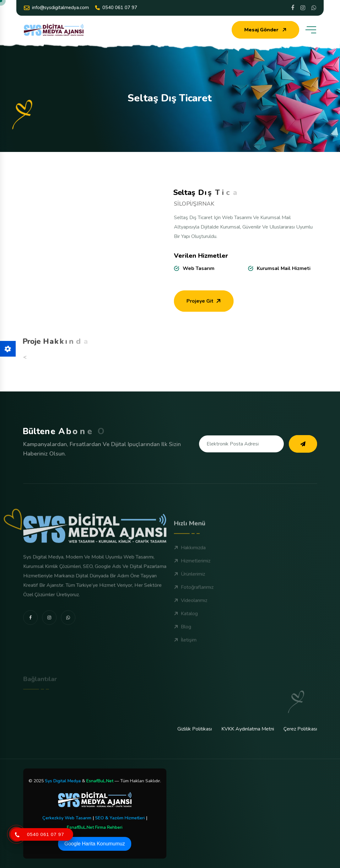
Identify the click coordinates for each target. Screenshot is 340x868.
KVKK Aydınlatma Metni (248, 729)
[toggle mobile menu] (311, 30)
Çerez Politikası (300, 729)
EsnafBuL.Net (100, 781)
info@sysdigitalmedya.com (56, 8)
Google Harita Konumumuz (95, 844)
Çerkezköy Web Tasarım (67, 818)
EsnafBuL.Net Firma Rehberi (95, 827)
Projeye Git (204, 305)
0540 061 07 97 (116, 8)
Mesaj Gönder (266, 30)
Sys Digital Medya (63, 781)
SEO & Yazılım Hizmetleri (120, 818)
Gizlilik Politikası (195, 729)
